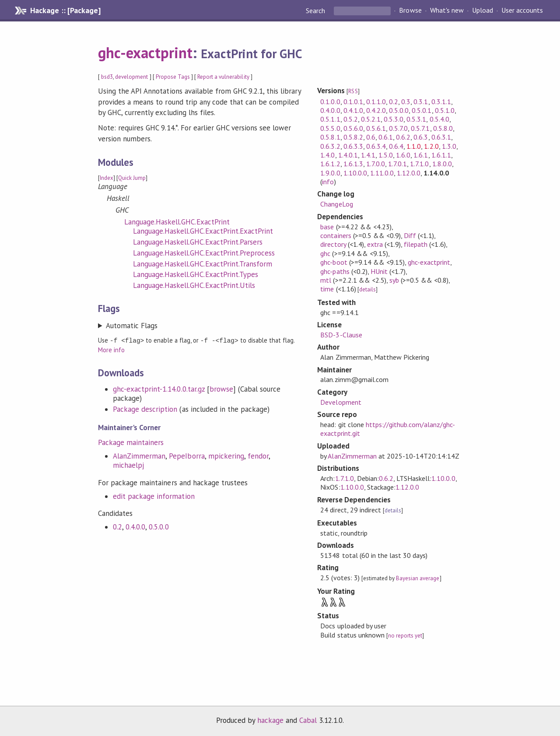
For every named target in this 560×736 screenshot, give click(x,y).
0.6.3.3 (353, 146)
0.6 (371, 137)
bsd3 (107, 77)
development (131, 77)
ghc (325, 253)
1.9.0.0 (330, 173)
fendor (258, 456)
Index (107, 178)
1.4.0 (327, 155)
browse (221, 389)
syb (394, 280)
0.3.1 (421, 102)
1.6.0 (403, 155)
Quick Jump (132, 178)
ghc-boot (334, 262)
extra (375, 244)
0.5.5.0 (330, 128)
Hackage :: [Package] (65, 11)
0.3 (406, 102)
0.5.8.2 (353, 137)
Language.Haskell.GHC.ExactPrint (177, 222)
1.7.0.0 (376, 164)
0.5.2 (351, 119)
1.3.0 (449, 146)
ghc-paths (335, 271)
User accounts (522, 11)
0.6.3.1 (441, 137)
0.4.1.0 (353, 110)
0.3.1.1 (441, 102)
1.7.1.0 (419, 164)
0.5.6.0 (353, 128)
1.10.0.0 (355, 173)
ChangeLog (336, 204)
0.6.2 (403, 137)
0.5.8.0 (443, 128)
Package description (145, 409)
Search (316, 11)
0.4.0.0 (135, 526)
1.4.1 (368, 155)
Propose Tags (173, 77)
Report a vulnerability (223, 77)
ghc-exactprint (145, 53)
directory (333, 244)
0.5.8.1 (330, 137)
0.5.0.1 (422, 110)
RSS (353, 91)
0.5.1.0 (445, 110)
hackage (270, 720)
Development (341, 402)
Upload (483, 11)
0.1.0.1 (353, 102)
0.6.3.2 (330, 146)
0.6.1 (386, 137)
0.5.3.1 (416, 119)
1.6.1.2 (330, 164)
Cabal (308, 720)
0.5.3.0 (394, 119)
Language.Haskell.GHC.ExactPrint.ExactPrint (203, 231)
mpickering (226, 456)
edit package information (154, 496)
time (327, 289)
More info (111, 349)
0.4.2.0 (376, 110)
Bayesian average (418, 578)
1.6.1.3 (353, 164)
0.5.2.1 (371, 119)
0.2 (117, 526)
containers (336, 235)
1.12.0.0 (409, 173)
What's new (447, 11)
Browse (410, 11)
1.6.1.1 (441, 155)
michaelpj (128, 465)
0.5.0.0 (159, 526)
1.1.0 (414, 146)
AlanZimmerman (139, 456)
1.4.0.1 (348, 155)
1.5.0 (386, 155)
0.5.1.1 (330, 119)
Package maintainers (131, 442)
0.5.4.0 (439, 119)
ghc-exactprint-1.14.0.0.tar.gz (159, 389)
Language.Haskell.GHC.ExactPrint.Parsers (198, 242)
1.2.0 (431, 146)
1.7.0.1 (397, 164)
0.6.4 (396, 146)
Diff (410, 235)
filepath (416, 244)
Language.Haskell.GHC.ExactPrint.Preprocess (204, 253)
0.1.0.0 (330, 102)
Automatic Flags (132, 326)
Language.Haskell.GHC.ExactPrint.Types (196, 274)
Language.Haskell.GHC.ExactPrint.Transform (203, 264)
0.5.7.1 (420, 128)
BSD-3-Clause (341, 335)
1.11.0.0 (382, 173)
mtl (326, 280)
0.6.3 (421, 137)
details (367, 289)
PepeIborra (187, 456)
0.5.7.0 (398, 128)
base (327, 227)
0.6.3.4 (376, 146)
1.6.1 (421, 155)
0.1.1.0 (376, 102)
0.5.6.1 (376, 128)
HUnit (379, 271)
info (328, 182)
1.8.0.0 (442, 164)
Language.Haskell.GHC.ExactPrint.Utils (194, 285)
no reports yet (405, 636)
